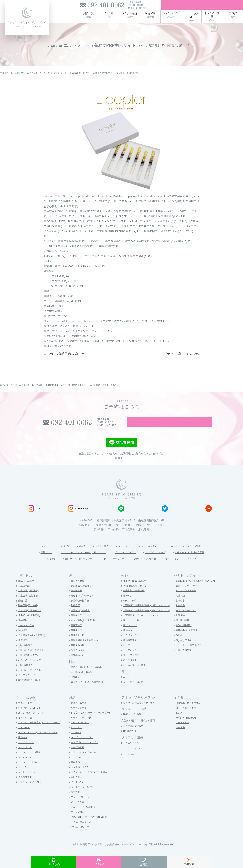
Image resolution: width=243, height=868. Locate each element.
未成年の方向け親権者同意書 (201, 559)
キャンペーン (124, 552)
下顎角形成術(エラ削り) (136, 593)
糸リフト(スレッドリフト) (32, 720)
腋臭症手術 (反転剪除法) (189, 637)
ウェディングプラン (126, 559)
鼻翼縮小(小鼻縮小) (81, 617)
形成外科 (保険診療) (187, 725)
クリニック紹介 (152, 552)
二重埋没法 (24, 593)
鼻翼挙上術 (77, 622)
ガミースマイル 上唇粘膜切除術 (88, 689)
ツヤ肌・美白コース (82, 829)
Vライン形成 (130, 607)
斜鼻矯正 (76, 612)
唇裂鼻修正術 (78, 662)
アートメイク (131, 761)
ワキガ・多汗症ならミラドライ (140, 710)
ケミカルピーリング (82, 764)
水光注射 (23, 774)
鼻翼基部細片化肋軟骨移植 (85, 647)
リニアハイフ (131, 657)
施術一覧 (57, 552)
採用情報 (40, 565)
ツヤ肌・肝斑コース (82, 834)
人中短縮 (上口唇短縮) (83, 679)
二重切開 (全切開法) (29, 603)
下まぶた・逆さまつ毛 (30, 677)
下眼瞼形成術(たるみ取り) (32, 657)
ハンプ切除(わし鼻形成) (84, 627)
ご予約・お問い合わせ (149, 565)
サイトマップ (181, 565)
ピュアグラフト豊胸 (187, 598)
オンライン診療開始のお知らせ (65, 356)
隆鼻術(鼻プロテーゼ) (83, 603)
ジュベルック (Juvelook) (84, 814)
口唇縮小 (76, 684)
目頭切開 (23, 637)
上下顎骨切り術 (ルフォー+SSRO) (142, 622)
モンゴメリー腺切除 (187, 617)
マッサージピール (28, 779)
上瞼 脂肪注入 (26, 652)
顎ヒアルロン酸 (132, 627)
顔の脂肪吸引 (183, 627)
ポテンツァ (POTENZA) (31, 789)
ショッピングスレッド (30, 715)
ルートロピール (79, 715)
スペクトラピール (81, 729)
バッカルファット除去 (135, 672)
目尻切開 (23, 647)
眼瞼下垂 (23, 607)
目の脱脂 (23, 627)
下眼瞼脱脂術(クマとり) (31, 662)
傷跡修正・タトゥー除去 (189, 710)
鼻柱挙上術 (77, 637)
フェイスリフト (132, 662)
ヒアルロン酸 (26, 725)
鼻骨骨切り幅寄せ (81, 607)
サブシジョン (78, 819)
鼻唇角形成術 (78, 652)
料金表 (76, 552)
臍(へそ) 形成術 (184, 647)
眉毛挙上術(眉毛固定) (30, 622)
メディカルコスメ (81, 809)
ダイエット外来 (132, 750)
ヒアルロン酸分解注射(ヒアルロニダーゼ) (41, 729)
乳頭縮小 (181, 607)
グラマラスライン (28, 682)
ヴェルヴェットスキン (30, 769)
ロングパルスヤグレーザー (85, 749)
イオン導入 (77, 735)
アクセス (177, 552)
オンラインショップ (161, 559)
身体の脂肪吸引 (184, 632)
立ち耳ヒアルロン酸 (134, 689)
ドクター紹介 (98, 552)
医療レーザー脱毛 (133, 721)
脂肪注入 (128, 637)
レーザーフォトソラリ (83, 744)
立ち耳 (127, 684)
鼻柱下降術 (77, 632)
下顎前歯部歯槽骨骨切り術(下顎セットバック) (148, 617)
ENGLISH (204, 565)
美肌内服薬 (77, 784)
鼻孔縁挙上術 (78, 642)
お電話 (144, 862)
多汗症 (179, 642)
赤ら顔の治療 (78, 754)
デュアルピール (27, 710)
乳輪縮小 (181, 612)
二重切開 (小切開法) (29, 598)
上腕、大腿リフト (185, 657)
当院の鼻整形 (78, 588)
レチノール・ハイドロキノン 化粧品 (91, 779)
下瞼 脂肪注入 (26, 672)
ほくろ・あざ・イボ (187, 715)
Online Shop (78, 515)
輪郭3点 (128, 603)
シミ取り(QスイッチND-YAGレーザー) (92, 720)
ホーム (38, 552)
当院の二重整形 (27, 588)
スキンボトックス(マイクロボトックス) (40, 739)
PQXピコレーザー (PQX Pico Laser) (90, 824)
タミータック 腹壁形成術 (189, 652)
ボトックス (24, 735)
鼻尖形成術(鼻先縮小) (83, 593)
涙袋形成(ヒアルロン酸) (31, 687)
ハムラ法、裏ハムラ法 (30, 667)
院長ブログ (33, 559)
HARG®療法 (130, 738)
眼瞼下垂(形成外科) (29, 612)
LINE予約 (54, 862)
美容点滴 (76, 769)
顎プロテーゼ (131, 632)
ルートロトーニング (82, 725)
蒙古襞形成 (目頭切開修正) (33, 642)
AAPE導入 (76, 739)
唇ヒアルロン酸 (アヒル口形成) (88, 674)
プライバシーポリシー (112, 565)
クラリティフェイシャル (84, 759)
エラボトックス (132, 642)
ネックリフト (131, 667)
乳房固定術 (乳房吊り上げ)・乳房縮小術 (197, 588)
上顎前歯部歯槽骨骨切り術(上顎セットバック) (148, 612)
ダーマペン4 (25, 764)
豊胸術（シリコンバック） (190, 593)
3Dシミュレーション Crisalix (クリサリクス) (77, 559)
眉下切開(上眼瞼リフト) (31, 617)
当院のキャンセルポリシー (72, 565)
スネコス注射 (26, 784)
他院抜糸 (181, 735)
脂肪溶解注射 (131, 647)
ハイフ (127, 652)
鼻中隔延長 (77, 598)
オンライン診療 (201, 552)
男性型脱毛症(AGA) (134, 733)
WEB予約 (99, 862)
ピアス (179, 720)
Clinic (34, 515)
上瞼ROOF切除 (27, 632)
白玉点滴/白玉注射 (81, 774)
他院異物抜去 (78, 657)
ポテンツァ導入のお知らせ (181, 356)
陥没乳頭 (181, 603)
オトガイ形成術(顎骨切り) (137, 588)
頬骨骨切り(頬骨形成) (135, 598)
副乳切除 (181, 622)
